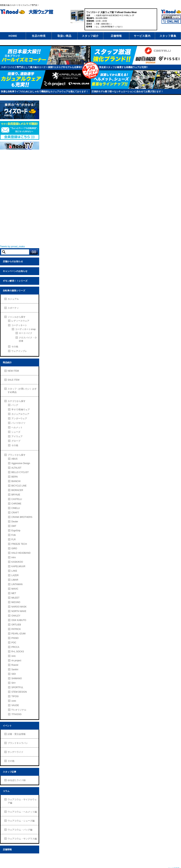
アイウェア (17, 436)
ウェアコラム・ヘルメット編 (22, 812)
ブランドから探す (17, 455)
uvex (14, 701)
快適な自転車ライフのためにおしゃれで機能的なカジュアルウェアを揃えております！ (45, 92)
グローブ (16, 441)
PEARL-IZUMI (18, 634)
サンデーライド (15, 752)
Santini (15, 669)
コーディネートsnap (25, 329)
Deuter (15, 522)
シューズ (16, 432)
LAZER (15, 575)
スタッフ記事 (10, 772)
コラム (6, 791)
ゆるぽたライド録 (17, 780)
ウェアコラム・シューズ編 (21, 821)
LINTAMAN (17, 584)
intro (14, 557)
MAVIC (15, 589)
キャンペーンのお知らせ (15, 271)
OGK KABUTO (19, 620)
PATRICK (16, 629)
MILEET (15, 598)
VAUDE (15, 705)
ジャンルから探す (17, 317)
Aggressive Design (21, 463)
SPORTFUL (17, 687)
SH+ (14, 683)
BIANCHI (16, 481)
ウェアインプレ (19, 351)
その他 (15, 347)
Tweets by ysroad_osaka (12, 247)
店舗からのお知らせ (13, 261)
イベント (7, 726)
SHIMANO (17, 678)
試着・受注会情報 (17, 734)
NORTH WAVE (19, 611)
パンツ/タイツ (18, 423)
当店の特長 (39, 36)
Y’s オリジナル (19, 710)
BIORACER (17, 490)
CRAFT (15, 513)
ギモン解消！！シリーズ (15, 281)
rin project (16, 661)
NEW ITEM (13, 371)
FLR (14, 540)
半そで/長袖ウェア (21, 410)
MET (14, 593)
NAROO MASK (19, 607)
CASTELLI (17, 499)
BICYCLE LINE (19, 486)
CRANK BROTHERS (22, 517)
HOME (13, 36)
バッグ (15, 405)
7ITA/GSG (16, 714)
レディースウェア (20, 321)
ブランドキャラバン (18, 743)
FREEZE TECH (19, 544)
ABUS (14, 459)
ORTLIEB (16, 625)
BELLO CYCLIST (20, 472)
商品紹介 (7, 362)
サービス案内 (142, 36)
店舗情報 (116, 36)
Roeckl (15, 665)
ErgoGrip (16, 531)
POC (14, 643)
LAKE (14, 571)
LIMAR (15, 580)
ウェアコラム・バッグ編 (20, 830)
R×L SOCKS (18, 652)
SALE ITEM (14, 380)
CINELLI (16, 508)
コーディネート (19, 325)
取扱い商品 (64, 36)
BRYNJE (16, 495)
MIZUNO (16, 602)
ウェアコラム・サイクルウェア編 (22, 801)
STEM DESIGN (19, 692)
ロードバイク (26, 333)
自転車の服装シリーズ (14, 291)
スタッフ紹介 (90, 36)
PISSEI (15, 638)
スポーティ (13, 308)
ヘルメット (17, 427)
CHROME (16, 504)
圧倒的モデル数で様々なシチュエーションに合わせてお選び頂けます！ (127, 92)
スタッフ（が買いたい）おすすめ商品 (22, 390)
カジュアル (13, 299)
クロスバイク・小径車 (28, 339)
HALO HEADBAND (21, 553)
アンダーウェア (19, 418)
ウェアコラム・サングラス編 (22, 839)
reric (14, 656)
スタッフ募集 (168, 36)
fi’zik (14, 535)
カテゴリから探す (17, 401)
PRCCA (15, 647)
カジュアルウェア (20, 414)
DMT (14, 526)
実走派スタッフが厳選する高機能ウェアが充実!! (123, 67)
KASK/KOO (17, 562)
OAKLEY (16, 616)
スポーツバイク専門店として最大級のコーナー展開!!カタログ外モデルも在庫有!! (42, 67)
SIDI (14, 674)
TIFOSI (15, 696)
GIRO (14, 548)
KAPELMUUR (18, 566)
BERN (14, 477)
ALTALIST (16, 468)
